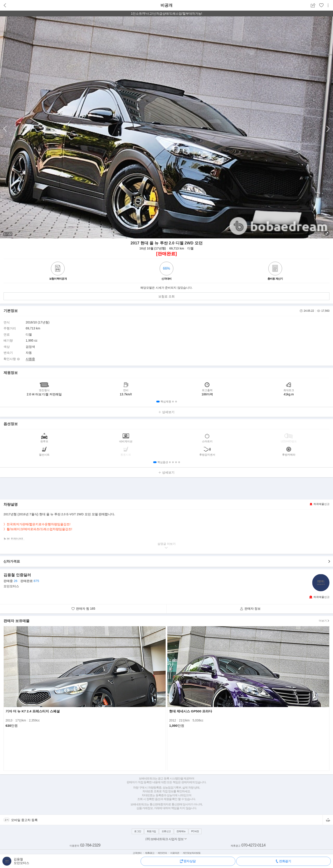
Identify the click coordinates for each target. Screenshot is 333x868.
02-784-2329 (90, 845)
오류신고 (166, 831)
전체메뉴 (181, 831)
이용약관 (175, 853)
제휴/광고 (150, 853)
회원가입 (151, 831)
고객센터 (137, 853)
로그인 (138, 831)
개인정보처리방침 (192, 853)
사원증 (30, 359)
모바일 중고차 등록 (24, 820)
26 (16, 581)
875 (36, 581)
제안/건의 (162, 853)
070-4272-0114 (253, 845)
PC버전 (195, 831)
